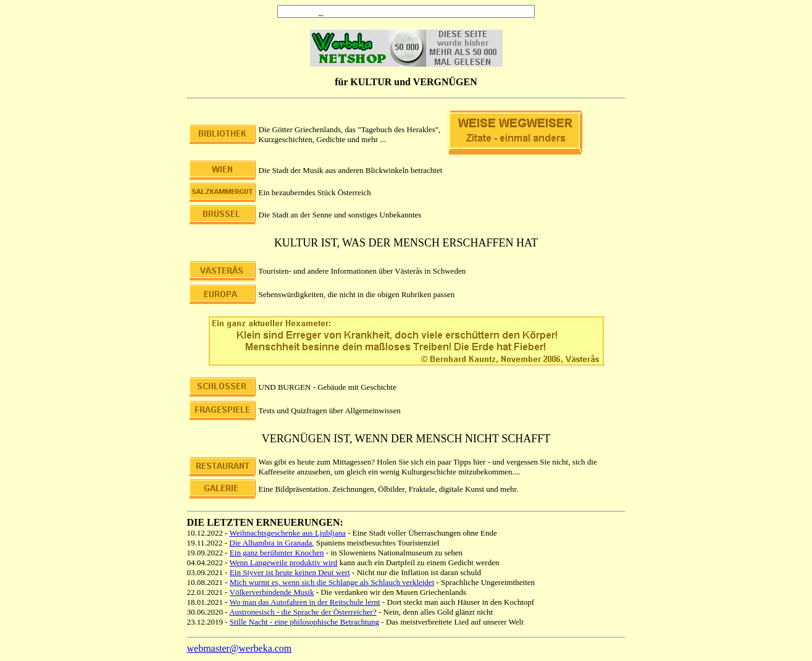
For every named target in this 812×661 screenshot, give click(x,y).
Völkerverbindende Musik (272, 592)
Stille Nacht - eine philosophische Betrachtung (304, 622)
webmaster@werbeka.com (240, 648)
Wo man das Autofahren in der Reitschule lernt (305, 602)
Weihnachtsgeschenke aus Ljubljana (288, 533)
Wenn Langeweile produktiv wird (284, 562)
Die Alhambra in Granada (270, 543)
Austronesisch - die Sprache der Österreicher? (303, 612)
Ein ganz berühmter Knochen (277, 553)
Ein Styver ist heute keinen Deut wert (290, 572)
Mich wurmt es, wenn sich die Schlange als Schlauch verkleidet (332, 582)
